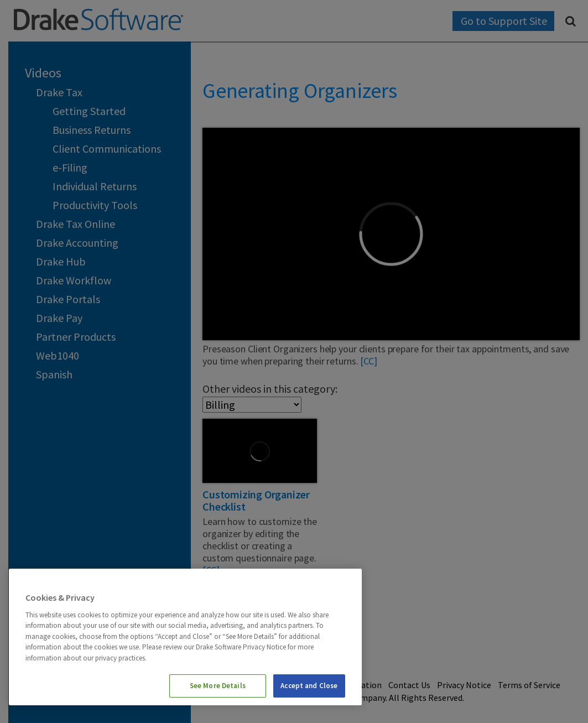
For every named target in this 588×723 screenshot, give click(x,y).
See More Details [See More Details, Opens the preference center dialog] (218, 686)
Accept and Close (309, 686)
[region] (185, 637)
